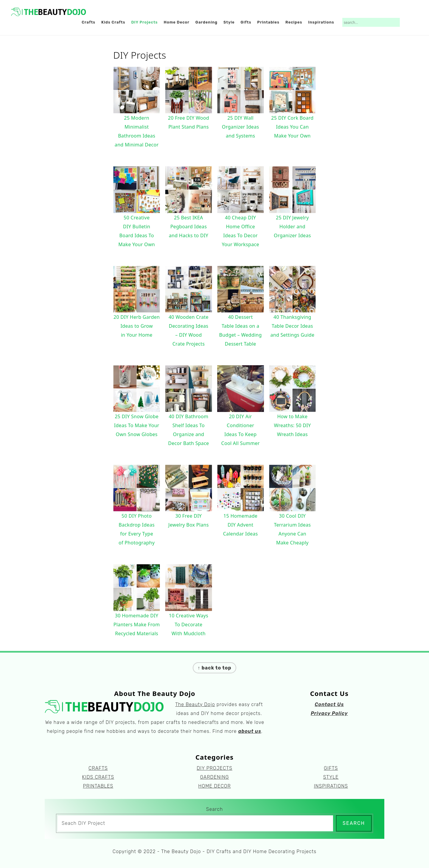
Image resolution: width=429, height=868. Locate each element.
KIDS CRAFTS (98, 777)
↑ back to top (214, 668)
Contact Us (329, 704)
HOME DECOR (214, 786)
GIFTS (331, 768)
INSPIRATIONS (331, 786)
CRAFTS (98, 768)
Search (214, 809)
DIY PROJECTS (214, 768)
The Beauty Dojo (195, 704)
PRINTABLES (98, 786)
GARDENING (215, 777)
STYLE (331, 777)
